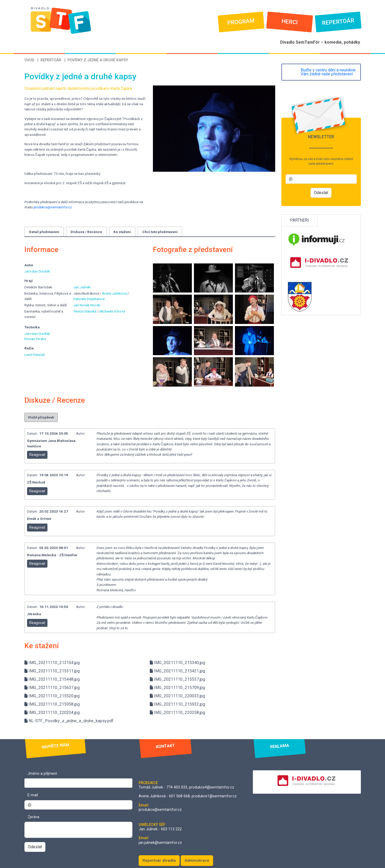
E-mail (33, 795)
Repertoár (338, 22)
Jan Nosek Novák (87, 305)
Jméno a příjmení (42, 774)
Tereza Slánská (85, 311)
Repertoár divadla (159, 860)
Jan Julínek (82, 287)
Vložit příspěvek (41, 417)
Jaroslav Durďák (37, 271)
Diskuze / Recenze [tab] (86, 232)
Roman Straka (35, 339)
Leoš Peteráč (35, 355)
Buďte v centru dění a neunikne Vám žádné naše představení (328, 72)
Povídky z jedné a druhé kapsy (98, 60)
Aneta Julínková (115, 293)
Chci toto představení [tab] (160, 232)
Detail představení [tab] (44, 232)
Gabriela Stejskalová (89, 299)
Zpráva (33, 817)
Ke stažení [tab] (122, 232)
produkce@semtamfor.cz (53, 207)
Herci (290, 22)
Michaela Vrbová (112, 311)
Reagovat (37, 455)
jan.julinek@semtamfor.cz (160, 843)
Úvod (29, 60)
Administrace (197, 860)
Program (241, 22)
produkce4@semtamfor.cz (212, 787)
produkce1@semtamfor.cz (214, 796)
